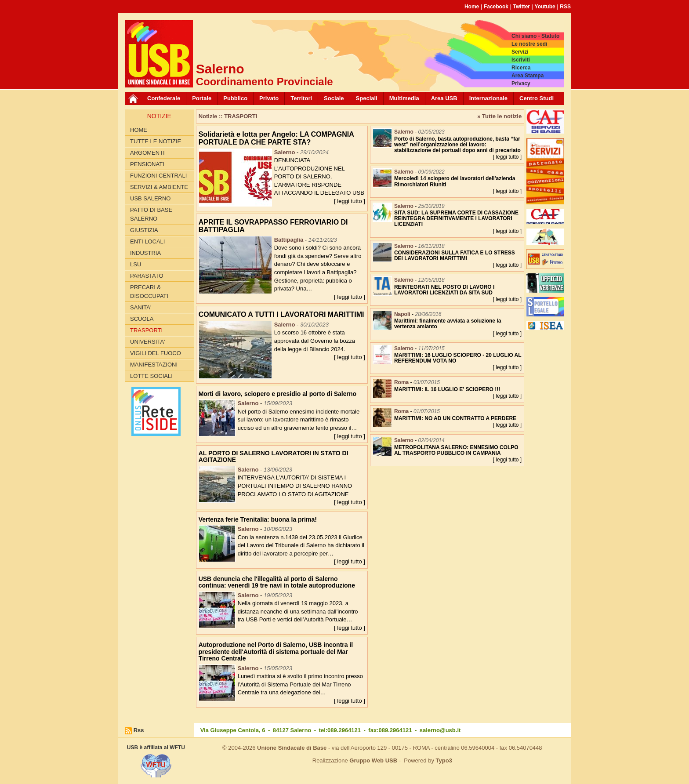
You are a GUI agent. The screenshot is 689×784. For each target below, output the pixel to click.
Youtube (545, 7)
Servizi (520, 52)
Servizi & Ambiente (159, 187)
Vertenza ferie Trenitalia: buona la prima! (258, 519)
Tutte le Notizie (156, 141)
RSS (565, 7)
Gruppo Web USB (373, 760)
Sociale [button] (334, 98)
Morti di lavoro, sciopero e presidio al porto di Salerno (277, 394)
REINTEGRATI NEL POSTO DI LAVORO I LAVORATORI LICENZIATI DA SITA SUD (444, 290)
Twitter (522, 7)
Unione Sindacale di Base (292, 748)
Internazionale (488, 98)
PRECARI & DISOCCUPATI (149, 292)
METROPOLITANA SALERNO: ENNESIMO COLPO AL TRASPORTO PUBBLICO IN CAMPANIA (456, 450)
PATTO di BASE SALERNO (151, 214)
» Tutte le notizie (499, 116)
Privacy (521, 83)
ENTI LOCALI (147, 241)
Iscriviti (521, 60)
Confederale (164, 98)
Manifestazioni (154, 365)
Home (472, 7)
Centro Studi (537, 98)
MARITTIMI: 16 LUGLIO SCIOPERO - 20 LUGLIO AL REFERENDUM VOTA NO (458, 358)
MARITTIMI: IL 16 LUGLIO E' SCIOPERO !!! (447, 389)
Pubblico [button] (235, 98)
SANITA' (141, 307)
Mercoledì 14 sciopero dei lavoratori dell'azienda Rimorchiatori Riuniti (455, 181)
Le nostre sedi (529, 44)
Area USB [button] (444, 98)
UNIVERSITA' (148, 342)
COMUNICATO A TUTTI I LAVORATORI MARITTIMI (281, 314)
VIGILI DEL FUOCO (156, 353)
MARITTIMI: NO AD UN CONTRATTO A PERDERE (455, 418)
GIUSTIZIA (144, 230)
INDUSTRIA (145, 253)
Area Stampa (528, 76)
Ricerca (521, 68)
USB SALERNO (150, 198)
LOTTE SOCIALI (151, 376)
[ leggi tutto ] (350, 201)
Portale (202, 98)
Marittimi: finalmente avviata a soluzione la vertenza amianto (448, 324)
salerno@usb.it (440, 730)
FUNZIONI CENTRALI (158, 176)
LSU (136, 264)
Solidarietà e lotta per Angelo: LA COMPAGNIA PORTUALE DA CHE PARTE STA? (276, 138)
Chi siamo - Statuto (535, 36)
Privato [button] (269, 98)
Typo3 (444, 760)
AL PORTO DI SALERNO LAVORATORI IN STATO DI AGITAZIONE (274, 456)
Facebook (496, 7)
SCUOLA (142, 319)
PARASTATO (147, 276)
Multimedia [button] (404, 98)
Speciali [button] (367, 98)
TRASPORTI (146, 330)
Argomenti (147, 153)
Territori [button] (301, 98)
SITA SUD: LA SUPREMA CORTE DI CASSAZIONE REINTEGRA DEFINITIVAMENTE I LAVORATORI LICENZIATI (456, 218)
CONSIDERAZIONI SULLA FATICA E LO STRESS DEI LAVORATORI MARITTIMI (455, 256)
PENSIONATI (147, 164)
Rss (139, 730)
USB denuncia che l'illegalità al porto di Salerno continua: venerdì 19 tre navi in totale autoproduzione (277, 582)
